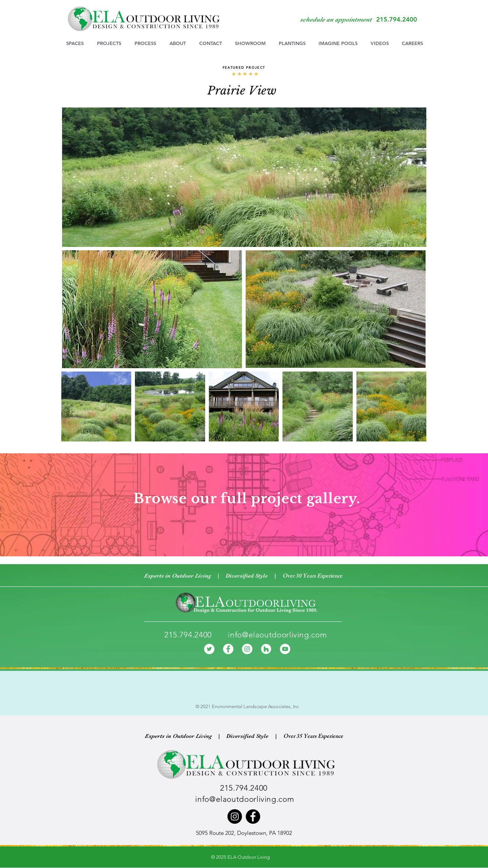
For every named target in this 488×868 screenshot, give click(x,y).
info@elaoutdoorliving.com (277, 635)
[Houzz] (266, 649)
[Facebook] (228, 649)
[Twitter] (209, 649)
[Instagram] (247, 649)
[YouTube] (285, 649)
